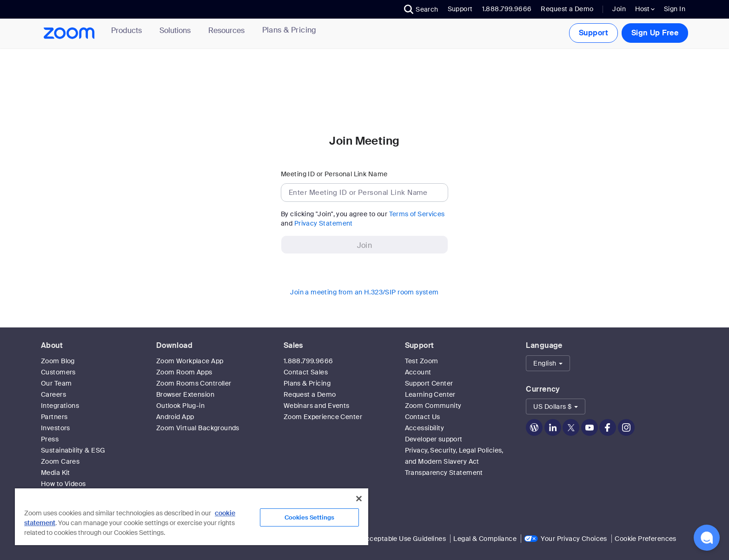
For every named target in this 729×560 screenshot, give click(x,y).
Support (460, 9)
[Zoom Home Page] (72, 33)
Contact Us (423, 417)
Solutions (177, 30)
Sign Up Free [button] (655, 33)
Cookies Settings (309, 517)
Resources (228, 30)
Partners (54, 417)
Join (619, 9)
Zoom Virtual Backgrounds (198, 428)
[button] (421, 9)
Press (50, 439)
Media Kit (56, 473)
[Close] (359, 499)
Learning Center (430, 394)
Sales (293, 345)
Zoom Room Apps (184, 372)
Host (645, 9)
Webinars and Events (317, 406)
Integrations (60, 406)
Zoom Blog (58, 361)
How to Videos (63, 484)
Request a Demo (567, 9)
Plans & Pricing (289, 30)
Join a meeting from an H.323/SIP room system (364, 292)
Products (128, 30)
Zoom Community (433, 406)
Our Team (56, 383)
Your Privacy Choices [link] (574, 539)
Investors (56, 428)
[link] (289, 30)
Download (174, 345)
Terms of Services (417, 214)
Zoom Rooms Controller (194, 383)
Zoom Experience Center (323, 417)
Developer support (434, 439)
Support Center (429, 383)
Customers (58, 372)
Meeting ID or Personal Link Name (334, 174)
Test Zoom (422, 361)
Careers (53, 394)
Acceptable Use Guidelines (404, 539)
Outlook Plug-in (180, 406)
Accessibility (424, 428)
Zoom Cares (60, 461)
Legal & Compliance (485, 539)
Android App (175, 417)
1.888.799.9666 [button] (507, 9)
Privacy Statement (324, 223)
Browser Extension (185, 394)
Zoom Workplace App (190, 361)
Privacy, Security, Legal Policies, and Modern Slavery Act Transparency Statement (454, 461)
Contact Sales (306, 372)
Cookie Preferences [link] (646, 539)
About (52, 345)
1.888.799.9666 (308, 361)
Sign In (675, 9)
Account (418, 372)
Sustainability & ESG (73, 450)
